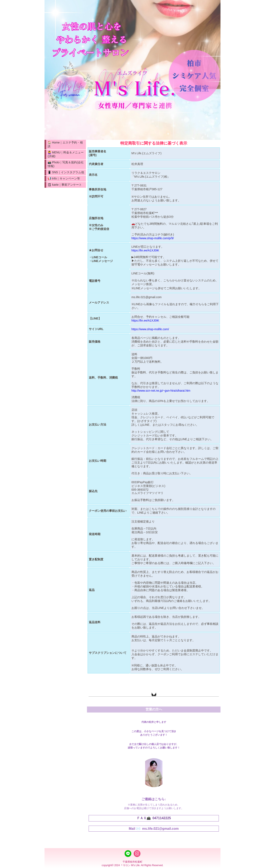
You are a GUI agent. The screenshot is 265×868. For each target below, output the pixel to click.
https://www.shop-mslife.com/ (150, 329)
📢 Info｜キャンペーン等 (64, 178)
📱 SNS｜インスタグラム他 (66, 172)
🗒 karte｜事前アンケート (65, 185)
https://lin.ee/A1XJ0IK (145, 250)
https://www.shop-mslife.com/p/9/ (153, 238)
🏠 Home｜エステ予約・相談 (65, 144)
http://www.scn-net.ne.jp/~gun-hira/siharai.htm (161, 391)
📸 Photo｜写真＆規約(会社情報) (66, 164)
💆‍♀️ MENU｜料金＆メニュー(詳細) (66, 154)
